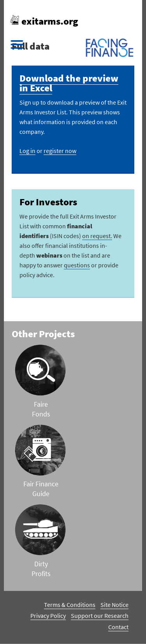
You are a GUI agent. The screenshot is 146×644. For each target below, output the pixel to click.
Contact (118, 627)
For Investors (48, 202)
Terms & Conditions (70, 605)
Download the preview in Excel (69, 83)
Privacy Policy (48, 616)
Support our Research (100, 616)
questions (77, 265)
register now (60, 151)
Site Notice (114, 605)
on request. (97, 236)
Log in (27, 151)
